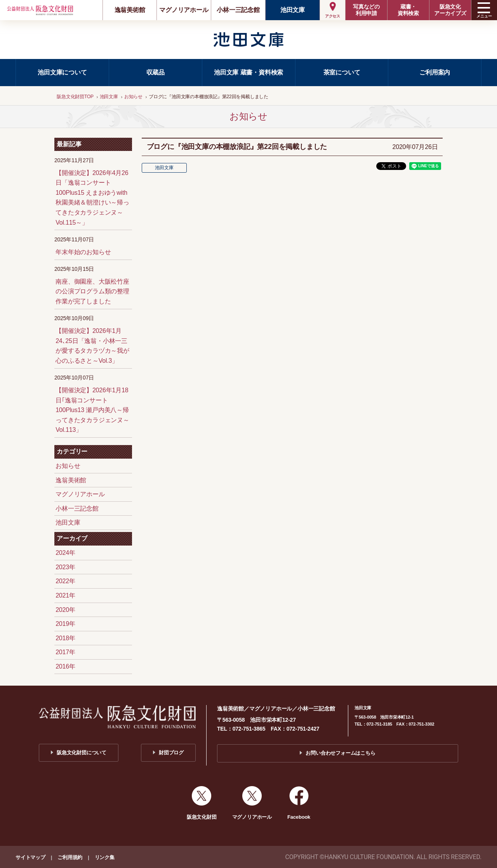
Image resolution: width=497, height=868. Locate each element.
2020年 (65, 610)
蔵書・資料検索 (408, 10)
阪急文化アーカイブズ (450, 10)
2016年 (65, 666)
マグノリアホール (184, 10)
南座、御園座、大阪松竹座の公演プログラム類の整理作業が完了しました (92, 291)
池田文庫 (293, 10)
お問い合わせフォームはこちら (340, 753)
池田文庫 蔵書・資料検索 (248, 72)
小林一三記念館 (238, 10)
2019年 (65, 624)
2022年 (65, 581)
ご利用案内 (435, 72)
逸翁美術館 (130, 10)
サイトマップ (30, 857)
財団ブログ (171, 753)
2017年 (65, 652)
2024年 (65, 553)
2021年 (65, 595)
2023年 (65, 567)
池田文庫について (62, 72)
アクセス (333, 16)
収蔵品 (156, 72)
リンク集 (105, 857)
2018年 (65, 638)
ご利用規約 (70, 857)
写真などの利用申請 (366, 10)
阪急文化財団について (82, 753)
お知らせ (68, 466)
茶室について (342, 72)
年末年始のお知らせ (83, 252)
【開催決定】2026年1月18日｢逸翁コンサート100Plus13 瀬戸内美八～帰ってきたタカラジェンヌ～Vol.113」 (92, 410)
